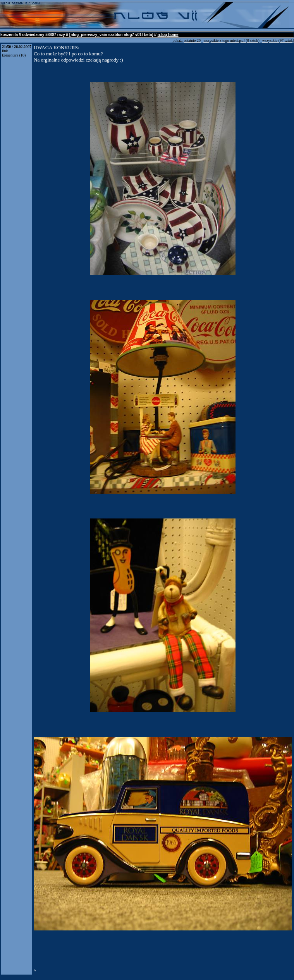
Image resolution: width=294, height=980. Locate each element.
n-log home (168, 35)
